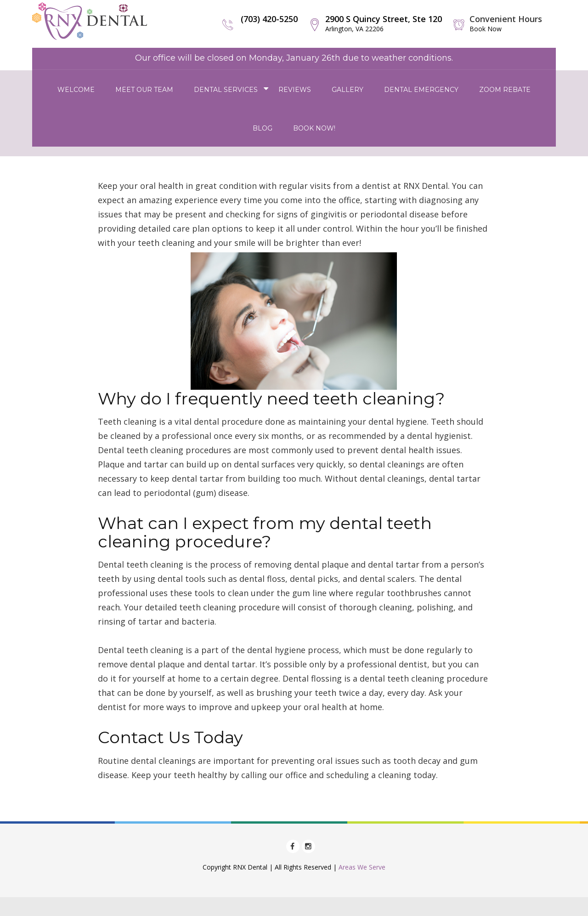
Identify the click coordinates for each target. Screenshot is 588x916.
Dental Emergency (421, 90)
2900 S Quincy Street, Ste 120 (384, 23)
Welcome (76, 90)
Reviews (295, 90)
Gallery (348, 90)
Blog (263, 128)
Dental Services (226, 90)
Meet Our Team (144, 90)
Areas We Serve (362, 867)
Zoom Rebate (505, 90)
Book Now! (314, 128)
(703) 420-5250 (269, 19)
